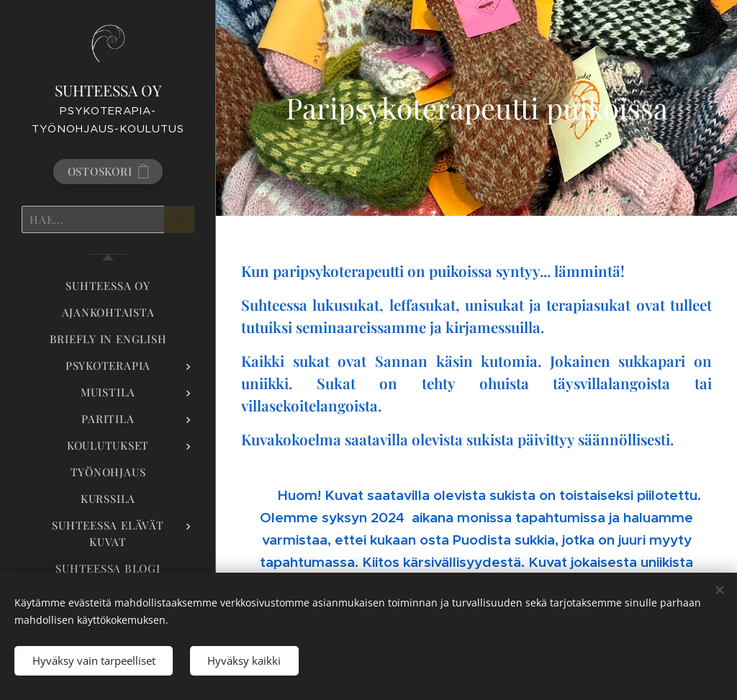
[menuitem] (108, 286)
